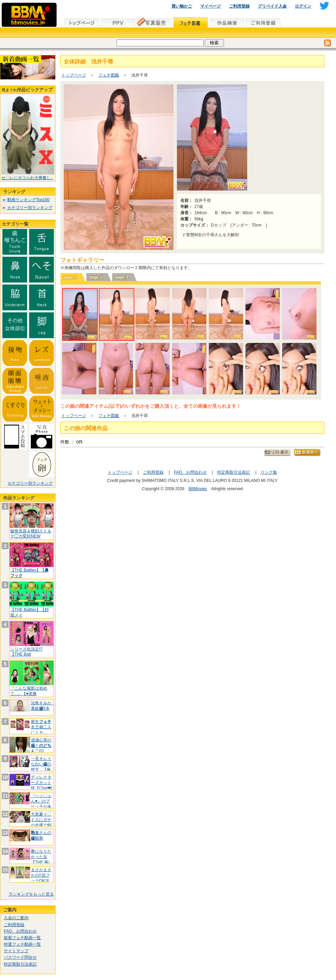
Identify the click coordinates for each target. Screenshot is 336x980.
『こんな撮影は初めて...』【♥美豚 (29, 691)
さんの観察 (41, 835)
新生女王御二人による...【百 (41, 730)
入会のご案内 (16, 918)
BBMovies (198, 489)
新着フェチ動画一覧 (22, 938)
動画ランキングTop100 (28, 200)
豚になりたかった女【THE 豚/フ (41, 859)
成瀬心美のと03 (41, 745)
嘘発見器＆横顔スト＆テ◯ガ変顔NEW (31, 534)
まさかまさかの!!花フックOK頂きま (41, 878)
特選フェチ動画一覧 (22, 944)
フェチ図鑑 (109, 75)
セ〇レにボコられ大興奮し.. (27, 178)
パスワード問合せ (20, 957)
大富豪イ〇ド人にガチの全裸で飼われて (41, 822)
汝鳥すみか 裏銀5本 (43, 706)
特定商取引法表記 (20, 964)
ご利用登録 (239, 6)
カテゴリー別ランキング (30, 208)
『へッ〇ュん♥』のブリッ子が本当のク (41, 804)
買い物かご (182, 6)
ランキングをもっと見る (31, 894)
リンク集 (269, 472)
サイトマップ (16, 951)
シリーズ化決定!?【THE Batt (26, 652)
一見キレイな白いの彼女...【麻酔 (41, 767)
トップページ (74, 75)
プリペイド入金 (272, 6)
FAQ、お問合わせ (20, 931)
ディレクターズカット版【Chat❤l (41, 782)
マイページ (211, 6)
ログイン (303, 6)
